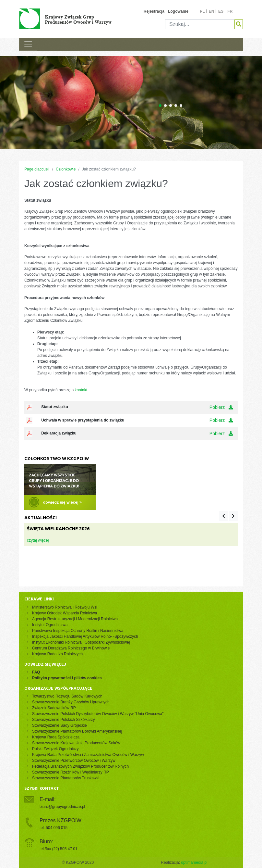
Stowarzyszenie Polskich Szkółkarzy (63, 720)
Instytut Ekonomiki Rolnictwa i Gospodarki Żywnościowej (81, 642)
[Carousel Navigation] (228, 516)
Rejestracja (154, 11)
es (221, 11)
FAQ (36, 672)
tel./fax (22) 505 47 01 (59, 849)
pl (202, 11)
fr (230, 11)
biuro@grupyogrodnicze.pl (62, 807)
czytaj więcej (38, 540)
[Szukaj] (200, 24)
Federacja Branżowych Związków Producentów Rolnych (80, 766)
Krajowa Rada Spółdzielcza (56, 737)
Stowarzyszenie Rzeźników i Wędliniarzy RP (71, 772)
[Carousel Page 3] (171, 106)
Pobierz (221, 407)
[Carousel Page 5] (181, 106)
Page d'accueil (37, 169)
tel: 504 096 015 (54, 828)
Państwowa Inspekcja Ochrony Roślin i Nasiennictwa (78, 631)
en (212, 11)
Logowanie (178, 11)
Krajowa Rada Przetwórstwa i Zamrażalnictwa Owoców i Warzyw (88, 755)
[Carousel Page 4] (176, 106)
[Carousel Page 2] (165, 106)
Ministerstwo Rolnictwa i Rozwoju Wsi (65, 607)
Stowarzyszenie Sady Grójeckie (60, 725)
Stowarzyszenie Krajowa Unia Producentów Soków (76, 743)
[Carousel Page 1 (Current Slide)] (160, 106)
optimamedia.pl (194, 862)
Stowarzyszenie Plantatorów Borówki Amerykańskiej (77, 731)
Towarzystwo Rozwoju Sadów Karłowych (68, 696)
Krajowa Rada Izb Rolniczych (57, 654)
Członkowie (66, 169)
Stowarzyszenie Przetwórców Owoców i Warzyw (74, 761)
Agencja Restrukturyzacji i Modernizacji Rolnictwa (75, 619)
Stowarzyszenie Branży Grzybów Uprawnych (71, 702)
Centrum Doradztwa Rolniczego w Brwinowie (71, 648)
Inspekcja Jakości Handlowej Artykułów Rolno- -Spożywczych (85, 636)
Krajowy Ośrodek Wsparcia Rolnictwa (65, 613)
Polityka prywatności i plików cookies (67, 678)
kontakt (81, 390)
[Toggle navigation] (28, 44)
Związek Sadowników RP (54, 708)
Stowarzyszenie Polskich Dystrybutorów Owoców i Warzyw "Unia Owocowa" (98, 714)
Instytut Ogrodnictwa (50, 625)
